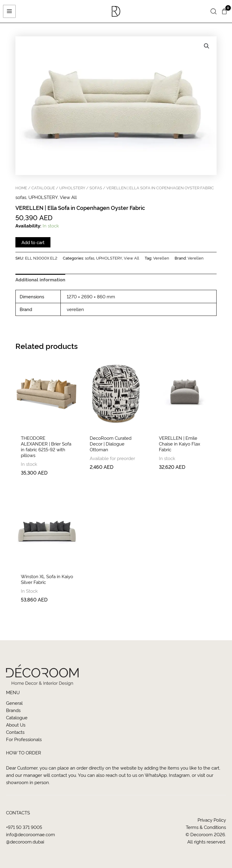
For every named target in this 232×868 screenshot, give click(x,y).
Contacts (15, 732)
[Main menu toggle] (9, 12)
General (14, 703)
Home (21, 189)
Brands (13, 710)
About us (16, 725)
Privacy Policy (212, 820)
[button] (214, 12)
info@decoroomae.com (31, 834)
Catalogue (17, 717)
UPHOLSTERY (72, 189)
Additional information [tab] (40, 280)
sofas (96, 189)
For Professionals (24, 739)
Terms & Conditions (206, 827)
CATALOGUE (43, 189)
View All (68, 199)
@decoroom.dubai (25, 841)
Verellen (161, 259)
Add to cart (33, 243)
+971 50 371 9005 (24, 827)
